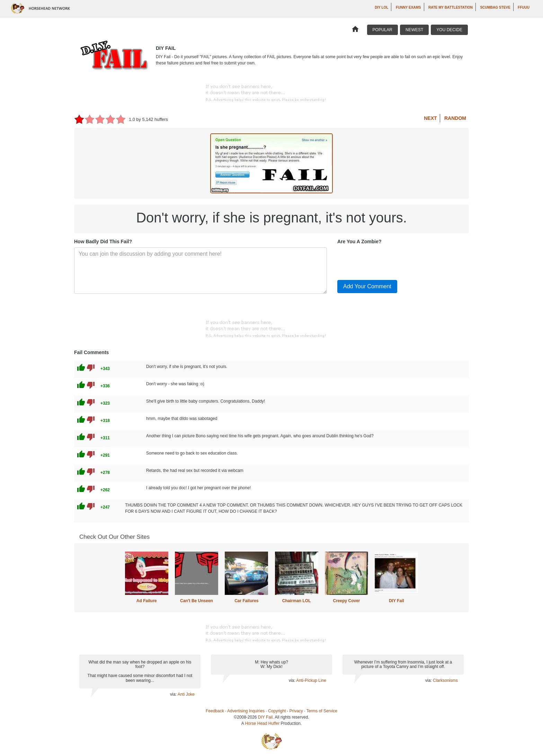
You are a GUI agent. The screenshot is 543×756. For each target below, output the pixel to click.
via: (174, 694)
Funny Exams (408, 7)
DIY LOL (381, 7)
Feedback (215, 711)
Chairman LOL (297, 601)
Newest (414, 30)
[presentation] (390, 261)
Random (455, 118)
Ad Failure (147, 601)
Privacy (296, 711)
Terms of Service (322, 711)
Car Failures (246, 601)
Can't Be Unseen (197, 601)
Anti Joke (186, 694)
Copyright (277, 711)
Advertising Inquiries (246, 711)
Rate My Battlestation (451, 7)
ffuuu (524, 7)
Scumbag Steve (495, 7)
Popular (382, 30)
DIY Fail (397, 601)
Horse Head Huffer (262, 723)
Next (430, 118)
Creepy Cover (346, 601)
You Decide (449, 30)
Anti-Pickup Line (311, 680)
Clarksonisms (445, 680)
